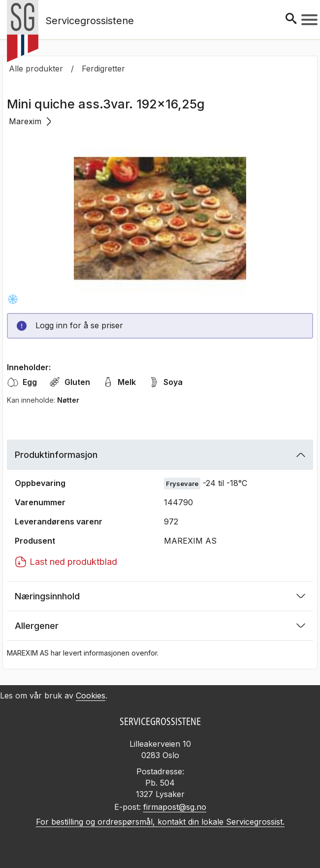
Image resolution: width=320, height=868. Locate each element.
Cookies (91, 695)
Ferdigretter (103, 69)
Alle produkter (36, 69)
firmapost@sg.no (175, 807)
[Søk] (291, 19)
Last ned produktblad (66, 562)
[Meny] (309, 20)
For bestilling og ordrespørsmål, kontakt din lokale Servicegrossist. (160, 822)
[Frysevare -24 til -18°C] (13, 299)
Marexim (30, 121)
